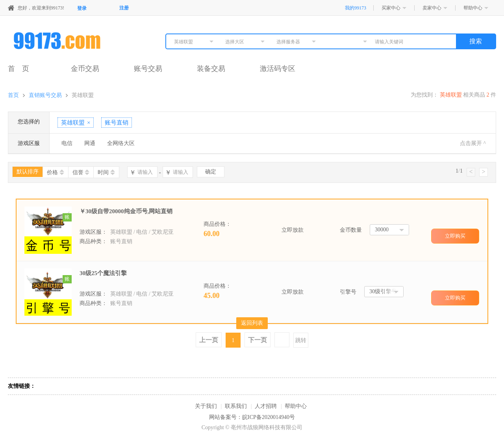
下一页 (258, 340)
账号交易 (148, 69)
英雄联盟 (83, 95)
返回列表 (252, 323)
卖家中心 (432, 8)
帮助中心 (473, 8)
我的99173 (356, 8)
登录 (82, 8)
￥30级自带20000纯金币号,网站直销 (126, 211)
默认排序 (28, 172)
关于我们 (206, 406)
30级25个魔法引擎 (103, 273)
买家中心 (391, 8)
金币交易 (85, 69)
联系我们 (236, 406)
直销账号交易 (45, 95)
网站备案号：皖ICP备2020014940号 (252, 417)
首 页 (19, 69)
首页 (13, 95)
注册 (124, 8)
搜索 (476, 41)
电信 (67, 143)
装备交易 (211, 69)
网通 (90, 143)
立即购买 (455, 236)
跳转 (301, 340)
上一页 (209, 340)
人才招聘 (266, 406)
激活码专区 (278, 69)
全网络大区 (121, 143)
